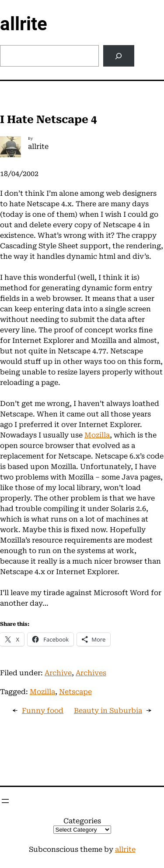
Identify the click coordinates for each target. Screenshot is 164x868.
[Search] (119, 56)
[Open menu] (5, 801)
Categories (82, 821)
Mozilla (97, 435)
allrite (24, 24)
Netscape (75, 692)
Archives (91, 673)
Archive (58, 673)
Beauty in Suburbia (108, 711)
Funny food (43, 711)
